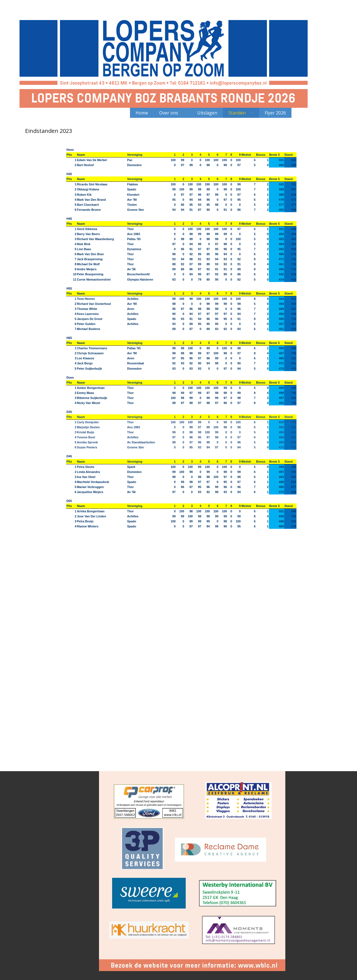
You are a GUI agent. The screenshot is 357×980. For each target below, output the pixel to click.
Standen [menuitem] (237, 113)
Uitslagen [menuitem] (207, 113)
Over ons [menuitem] (169, 113)
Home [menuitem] (142, 113)
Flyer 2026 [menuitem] (275, 113)
